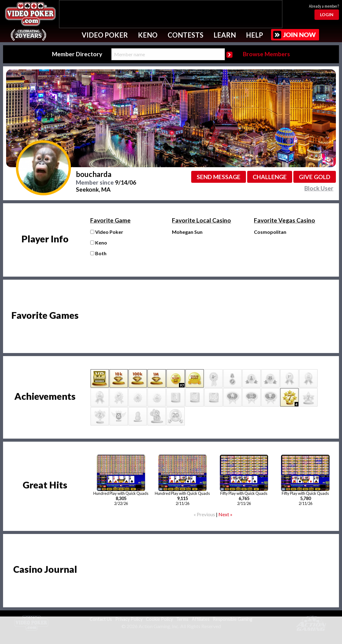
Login (327, 15)
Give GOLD (315, 177)
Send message (219, 177)
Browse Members (266, 54)
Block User (319, 188)
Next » (225, 514)
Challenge (270, 177)
